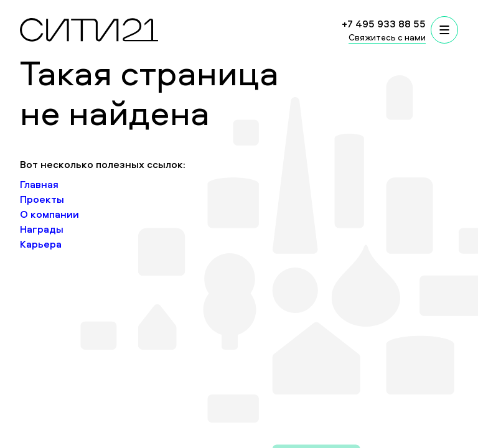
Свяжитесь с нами (387, 37)
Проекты (42, 199)
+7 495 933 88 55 (384, 24)
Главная (39, 184)
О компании (49, 214)
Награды (42, 229)
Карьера (41, 244)
